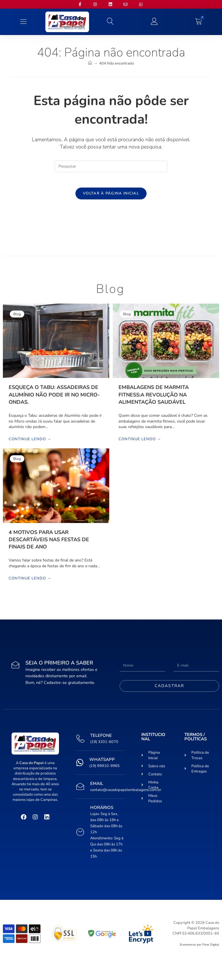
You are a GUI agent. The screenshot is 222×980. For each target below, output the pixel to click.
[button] (23, 22)
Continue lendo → (30, 441)
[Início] (90, 63)
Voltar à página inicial (111, 195)
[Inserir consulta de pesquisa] (111, 166)
